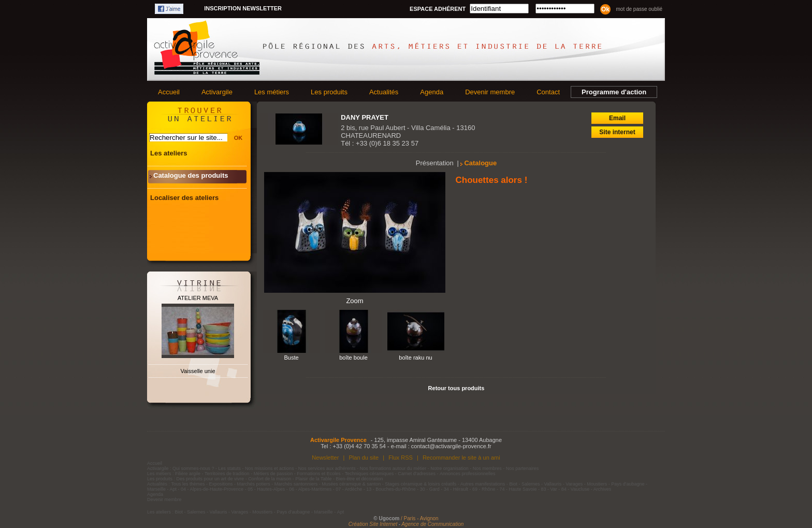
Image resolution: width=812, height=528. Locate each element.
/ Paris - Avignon (420, 518)
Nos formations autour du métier (393, 468)
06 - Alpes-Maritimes (310, 489)
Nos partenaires (523, 468)
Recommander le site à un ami (461, 458)
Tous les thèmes (188, 484)
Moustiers (597, 484)
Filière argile (188, 474)
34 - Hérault (456, 489)
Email (617, 118)
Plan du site (364, 458)
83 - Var (549, 489)
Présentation (435, 163)
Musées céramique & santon (351, 484)
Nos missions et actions (270, 468)
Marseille (156, 489)
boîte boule (353, 358)
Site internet (617, 132)
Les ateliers (169, 153)
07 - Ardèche (349, 489)
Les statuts (230, 468)
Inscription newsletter (243, 8)
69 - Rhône (484, 489)
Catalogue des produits (191, 175)
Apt (173, 489)
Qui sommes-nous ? (193, 468)
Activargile (217, 92)
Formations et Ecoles (319, 474)
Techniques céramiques (369, 474)
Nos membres (487, 468)
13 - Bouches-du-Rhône (391, 489)
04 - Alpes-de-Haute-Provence (212, 489)
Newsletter (325, 458)
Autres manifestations (483, 484)
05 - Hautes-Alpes (266, 489)
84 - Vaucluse (575, 489)
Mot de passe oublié (639, 9)
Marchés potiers (254, 484)
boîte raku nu (416, 358)
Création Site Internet (373, 524)
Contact (548, 92)
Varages (574, 484)
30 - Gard (430, 489)
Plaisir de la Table (313, 479)
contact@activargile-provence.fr (451, 446)
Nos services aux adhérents (327, 468)
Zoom (354, 301)
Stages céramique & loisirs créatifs (421, 484)
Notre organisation (450, 468)
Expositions (221, 484)
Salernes (531, 484)
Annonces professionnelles (468, 474)
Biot (513, 484)
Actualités (384, 92)
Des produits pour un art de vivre (211, 479)
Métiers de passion (274, 474)
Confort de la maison (270, 479)
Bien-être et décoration (360, 479)
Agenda (432, 92)
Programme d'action (614, 92)
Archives (603, 489)
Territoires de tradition (227, 474)
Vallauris (553, 484)
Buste (291, 358)
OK (238, 138)
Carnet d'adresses (417, 474)
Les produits (329, 92)
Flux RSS (401, 458)
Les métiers (272, 92)
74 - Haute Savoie (518, 489)
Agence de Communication (432, 524)
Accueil (169, 92)
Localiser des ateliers (184, 198)
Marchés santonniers (296, 484)
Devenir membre (490, 92)
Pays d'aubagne (628, 484)
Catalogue (480, 163)
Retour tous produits (456, 388)
